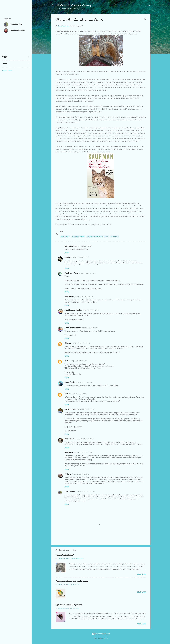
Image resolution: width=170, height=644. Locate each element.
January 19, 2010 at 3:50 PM (86, 409)
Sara (66, 394)
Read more (142, 574)
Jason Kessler (70, 382)
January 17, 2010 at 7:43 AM (80, 258)
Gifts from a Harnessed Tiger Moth (69, 605)
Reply (67, 253)
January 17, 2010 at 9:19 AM (88, 273)
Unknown (68, 343)
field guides (65, 237)
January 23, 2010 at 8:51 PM (80, 474)
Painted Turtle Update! (65, 555)
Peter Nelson (69, 439)
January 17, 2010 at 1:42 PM (90, 310)
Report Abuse (7, 71)
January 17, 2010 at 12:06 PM (84, 297)
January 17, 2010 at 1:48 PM (90, 328)
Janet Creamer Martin (73, 310)
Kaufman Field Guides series (98, 237)
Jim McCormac (70, 409)
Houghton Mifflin (78, 237)
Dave (66, 361)
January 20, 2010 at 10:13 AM (84, 439)
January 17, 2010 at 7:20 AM (83, 246)
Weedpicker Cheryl (71, 273)
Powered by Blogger (101, 634)
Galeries (106, 638)
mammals (115, 237)
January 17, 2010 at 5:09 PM (81, 343)
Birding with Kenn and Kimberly (74, 5)
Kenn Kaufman (70, 492)
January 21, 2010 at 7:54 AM (83, 452)
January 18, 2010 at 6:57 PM (85, 382)
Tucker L (68, 474)
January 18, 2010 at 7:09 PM (78, 394)
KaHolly (67, 257)
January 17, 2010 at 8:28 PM (78, 361)
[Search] (149, 6)
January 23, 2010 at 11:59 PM (85, 492)
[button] (145, 19)
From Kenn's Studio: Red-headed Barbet (72, 581)
